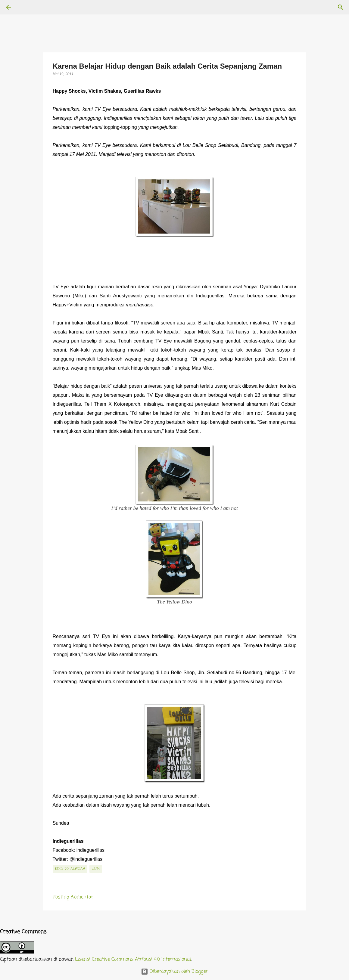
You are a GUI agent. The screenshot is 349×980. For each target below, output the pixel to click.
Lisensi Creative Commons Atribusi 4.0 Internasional (133, 960)
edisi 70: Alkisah (70, 869)
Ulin (96, 869)
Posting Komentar (73, 897)
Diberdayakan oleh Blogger (174, 972)
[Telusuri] (25, 7)
